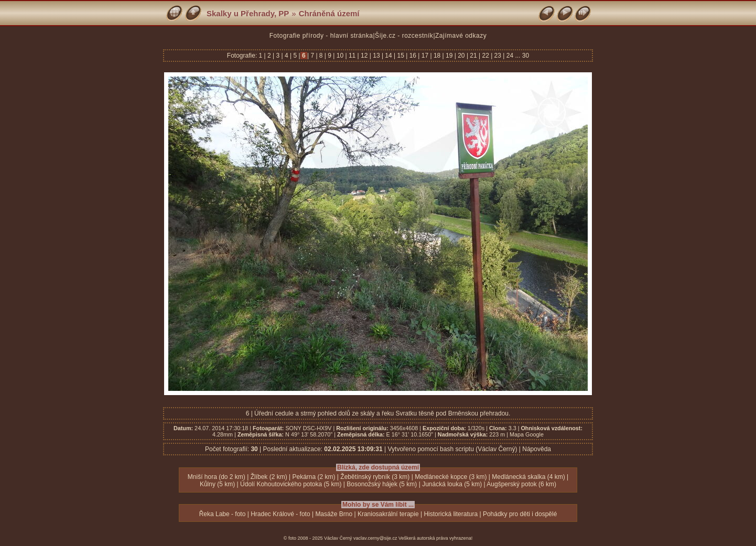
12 (364, 56)
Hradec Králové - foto (280, 514)
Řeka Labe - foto (223, 514)
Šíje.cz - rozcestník (404, 36)
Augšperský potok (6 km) (521, 484)
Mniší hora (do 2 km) (217, 477)
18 (437, 56)
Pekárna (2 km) (314, 477)
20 (461, 56)
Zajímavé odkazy (461, 36)
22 (485, 56)
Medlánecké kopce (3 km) (451, 477)
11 (352, 56)
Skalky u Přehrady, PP (248, 13)
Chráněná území (329, 13)
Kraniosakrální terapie (388, 514)
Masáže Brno (334, 514)
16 (413, 56)
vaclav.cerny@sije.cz (375, 538)
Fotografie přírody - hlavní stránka (321, 36)
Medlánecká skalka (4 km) (528, 477)
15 (401, 56)
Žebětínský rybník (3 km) (375, 477)
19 (449, 56)
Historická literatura (451, 514)
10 (340, 56)
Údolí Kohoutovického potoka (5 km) (291, 484)
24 (510, 56)
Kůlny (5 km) (217, 484)
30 (526, 56)
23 (498, 56)
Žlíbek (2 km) (269, 477)
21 (473, 56)
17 (425, 56)
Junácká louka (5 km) (452, 484)
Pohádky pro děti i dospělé (520, 514)
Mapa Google (527, 434)
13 (376, 56)
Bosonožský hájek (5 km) (382, 484)
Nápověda (537, 449)
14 (388, 56)
